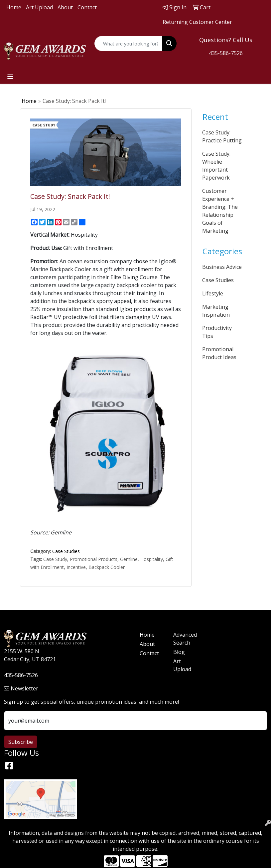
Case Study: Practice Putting (222, 136)
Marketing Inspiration (216, 311)
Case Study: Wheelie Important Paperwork (216, 166)
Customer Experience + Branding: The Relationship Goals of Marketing (220, 211)
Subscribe (21, 742)
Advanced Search (185, 639)
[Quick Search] (129, 43)
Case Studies (66, 551)
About (65, 7)
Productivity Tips (217, 332)
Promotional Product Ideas (219, 353)
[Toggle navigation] (10, 76)
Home (14, 7)
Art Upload (39, 7)
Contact (87, 7)
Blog (179, 652)
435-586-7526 (226, 53)
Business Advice (222, 267)
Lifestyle (213, 293)
